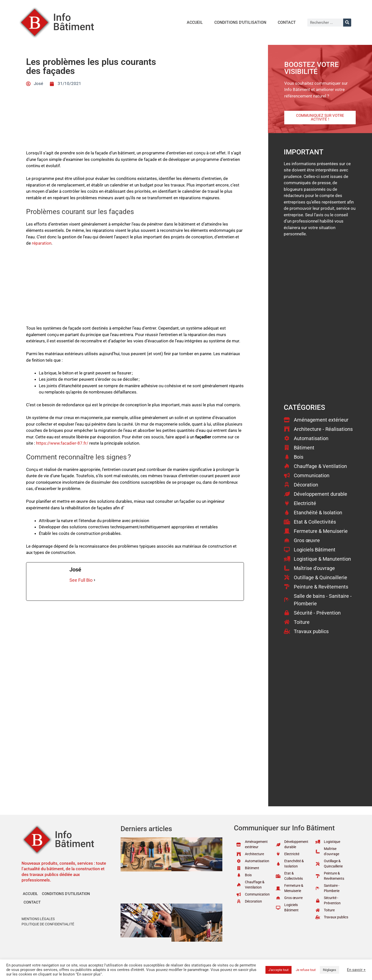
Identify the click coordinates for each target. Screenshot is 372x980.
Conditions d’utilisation (240, 22)
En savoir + (356, 970)
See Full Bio (81, 580)
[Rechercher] (347, 23)
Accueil (195, 22)
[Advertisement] (135, 288)
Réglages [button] (330, 970)
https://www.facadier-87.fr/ (62, 443)
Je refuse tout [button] (306, 970)
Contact (287, 22)
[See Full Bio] (95, 580)
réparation (42, 243)
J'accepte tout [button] (278, 970)
